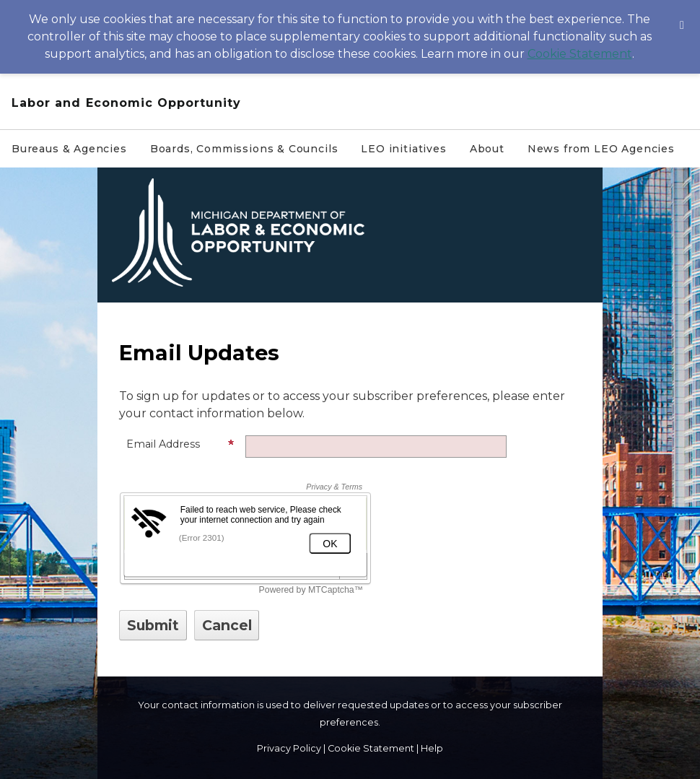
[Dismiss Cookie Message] (682, 14)
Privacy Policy (289, 748)
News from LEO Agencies (601, 149)
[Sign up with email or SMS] (153, 625)
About (487, 149)
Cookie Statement (580, 54)
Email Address (180, 444)
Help (432, 748)
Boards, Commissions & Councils (244, 149)
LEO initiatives (403, 149)
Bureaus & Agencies (69, 149)
